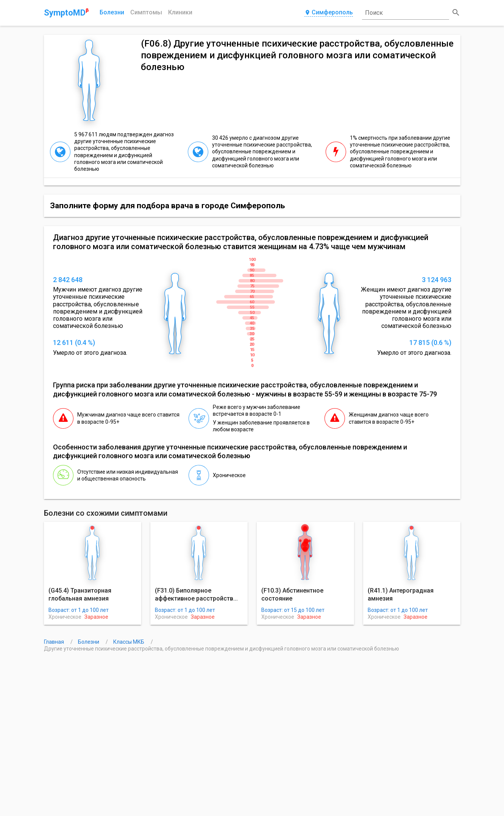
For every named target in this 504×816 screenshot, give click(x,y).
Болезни (112, 12)
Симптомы (146, 12)
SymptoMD (66, 12)
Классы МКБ (129, 642)
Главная (55, 642)
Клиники (180, 12)
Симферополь (329, 13)
